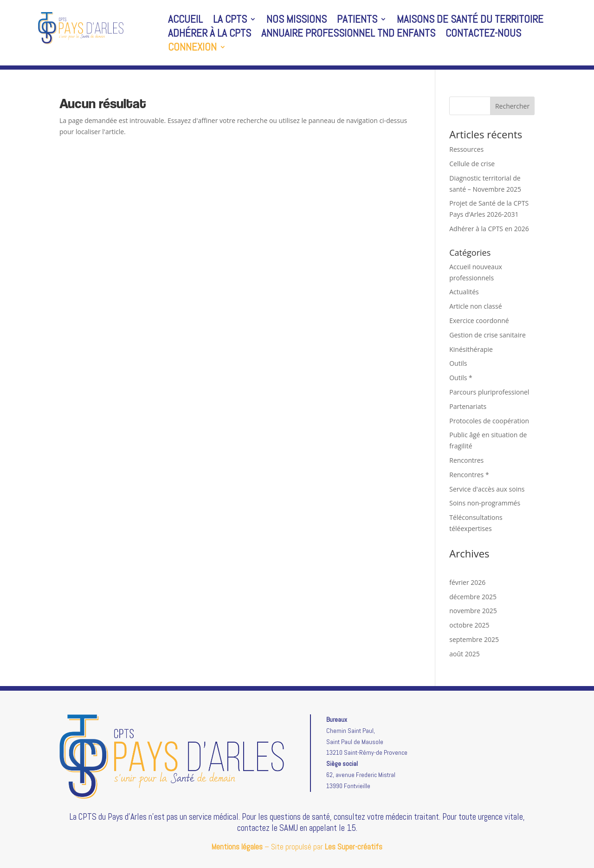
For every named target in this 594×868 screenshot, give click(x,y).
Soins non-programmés (485, 503)
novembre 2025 (473, 611)
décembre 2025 (473, 597)
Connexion (192, 49)
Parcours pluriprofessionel (489, 392)
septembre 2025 (474, 639)
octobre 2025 (469, 625)
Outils (458, 363)
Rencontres (466, 460)
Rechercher (512, 106)
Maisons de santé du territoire (470, 21)
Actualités (464, 292)
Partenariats (468, 406)
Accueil (185, 21)
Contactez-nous (483, 35)
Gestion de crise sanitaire (487, 335)
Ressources (466, 149)
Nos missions (297, 21)
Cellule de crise (472, 164)
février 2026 (467, 582)
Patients (357, 21)
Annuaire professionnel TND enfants (348, 35)
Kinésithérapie (471, 349)
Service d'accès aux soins (487, 489)
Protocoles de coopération (489, 421)
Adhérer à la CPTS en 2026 (489, 229)
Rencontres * (469, 475)
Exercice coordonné (479, 321)
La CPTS (230, 21)
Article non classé (475, 306)
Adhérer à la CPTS (210, 35)
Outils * (461, 378)
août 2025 (464, 654)
